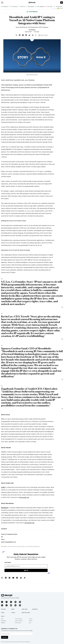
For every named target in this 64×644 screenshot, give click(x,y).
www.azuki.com (24, 497)
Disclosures (4, 621)
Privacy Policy (18, 623)
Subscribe (5, 637)
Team (2, 619)
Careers (31, 621)
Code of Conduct (19, 621)
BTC (2, 7)
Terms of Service (18, 619)
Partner (3, 609)
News (13, 609)
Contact (31, 619)
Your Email (8, 562)
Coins (3, 613)
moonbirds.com (29, 523)
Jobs (30, 623)
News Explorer (26, 613)
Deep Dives (25, 609)
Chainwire (33, 30)
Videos (13, 613)
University (35, 609)
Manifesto (3, 623)
